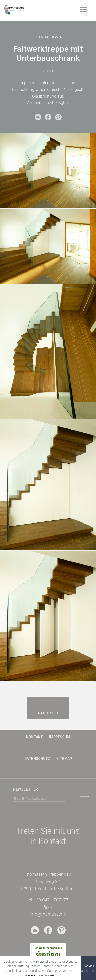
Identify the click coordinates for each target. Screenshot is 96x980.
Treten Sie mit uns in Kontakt (48, 836)
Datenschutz (37, 759)
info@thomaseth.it (48, 914)
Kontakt (35, 737)
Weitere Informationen (40, 975)
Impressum (60, 737)
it (68, 10)
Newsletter (26, 789)
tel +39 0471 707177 (48, 900)
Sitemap (64, 759)
